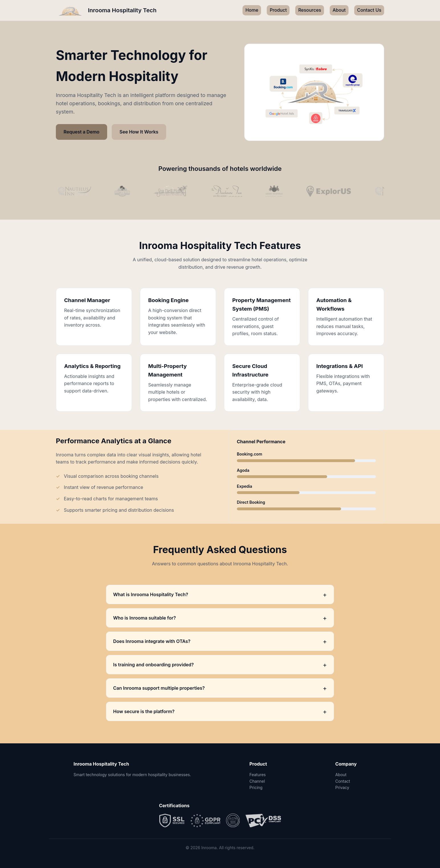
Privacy (342, 787)
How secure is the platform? (220, 711)
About (339, 10)
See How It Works (139, 132)
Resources (310, 10)
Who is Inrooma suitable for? (220, 618)
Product (278, 10)
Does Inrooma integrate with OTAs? (220, 641)
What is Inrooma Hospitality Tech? (220, 594)
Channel (257, 781)
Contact (343, 781)
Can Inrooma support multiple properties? (220, 688)
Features (257, 775)
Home (252, 10)
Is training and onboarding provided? (220, 665)
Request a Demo (82, 132)
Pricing (256, 787)
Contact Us (369, 10)
